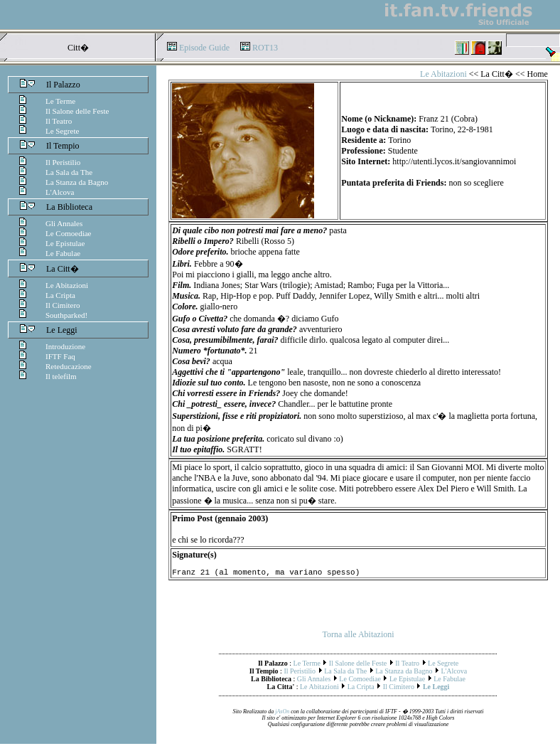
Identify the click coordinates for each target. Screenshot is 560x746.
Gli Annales (64, 223)
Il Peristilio (63, 162)
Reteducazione (69, 366)
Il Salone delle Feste (77, 111)
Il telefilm (61, 376)
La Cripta (60, 295)
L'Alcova (60, 192)
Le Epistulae (65, 243)
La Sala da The (69, 172)
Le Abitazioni (67, 285)
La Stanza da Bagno (77, 182)
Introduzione (65, 346)
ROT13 (265, 48)
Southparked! (66, 315)
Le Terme (60, 101)
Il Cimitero (63, 305)
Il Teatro (59, 121)
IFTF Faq (60, 356)
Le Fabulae (63, 253)
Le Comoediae (68, 233)
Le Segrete (62, 131)
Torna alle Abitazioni (358, 636)
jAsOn (282, 714)
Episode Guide (204, 48)
